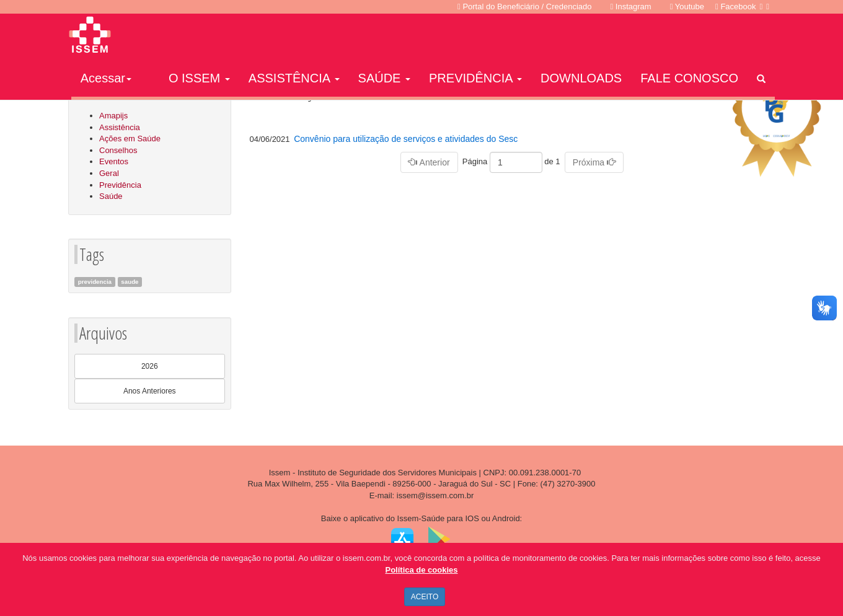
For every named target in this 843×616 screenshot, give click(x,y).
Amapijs (113, 116)
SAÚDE (384, 78)
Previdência (120, 185)
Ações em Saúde (130, 139)
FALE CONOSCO (689, 78)
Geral (109, 173)
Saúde (111, 196)
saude (130, 282)
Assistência (120, 127)
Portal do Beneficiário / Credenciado (524, 7)
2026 (150, 366)
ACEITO (425, 597)
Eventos (114, 161)
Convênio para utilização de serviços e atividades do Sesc (406, 139)
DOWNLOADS (581, 78)
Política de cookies (421, 570)
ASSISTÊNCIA (294, 78)
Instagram (631, 7)
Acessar (106, 78)
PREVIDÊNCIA (475, 78)
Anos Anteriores (150, 391)
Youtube (687, 7)
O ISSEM (199, 78)
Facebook (735, 7)
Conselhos (118, 150)
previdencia (95, 282)
